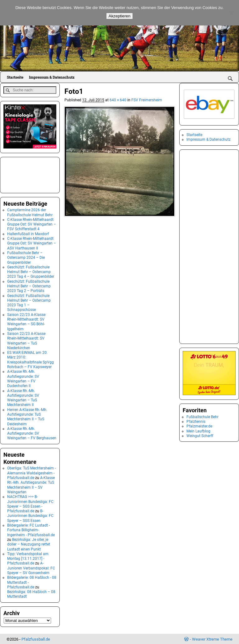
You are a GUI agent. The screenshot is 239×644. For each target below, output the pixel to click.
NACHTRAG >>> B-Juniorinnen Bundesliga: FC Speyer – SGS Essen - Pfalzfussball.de (30, 503)
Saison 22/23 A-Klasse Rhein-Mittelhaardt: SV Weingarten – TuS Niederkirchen (26, 340)
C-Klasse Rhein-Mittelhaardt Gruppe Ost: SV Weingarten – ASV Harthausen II (32, 243)
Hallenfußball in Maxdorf (28, 233)
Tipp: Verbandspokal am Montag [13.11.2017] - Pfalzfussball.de (28, 558)
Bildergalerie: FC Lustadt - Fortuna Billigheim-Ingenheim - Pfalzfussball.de (31, 530)
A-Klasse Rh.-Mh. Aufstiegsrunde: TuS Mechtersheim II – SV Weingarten (31, 484)
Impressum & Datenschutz (52, 77)
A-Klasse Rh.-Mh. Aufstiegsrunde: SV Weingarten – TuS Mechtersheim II (23, 397)
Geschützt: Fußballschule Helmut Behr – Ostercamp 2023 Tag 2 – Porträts (29, 285)
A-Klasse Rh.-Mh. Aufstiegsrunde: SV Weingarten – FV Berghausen (32, 433)
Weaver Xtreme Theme (212, 638)
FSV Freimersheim (147, 100)
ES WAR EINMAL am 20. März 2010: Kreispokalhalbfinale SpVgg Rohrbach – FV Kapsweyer (30, 359)
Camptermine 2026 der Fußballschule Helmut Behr (30, 212)
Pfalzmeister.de (199, 426)
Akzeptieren (119, 16)
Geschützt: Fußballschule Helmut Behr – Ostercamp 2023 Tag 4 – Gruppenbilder (31, 271)
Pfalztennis (196, 422)
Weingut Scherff (200, 436)
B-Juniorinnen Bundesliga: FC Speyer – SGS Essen (30, 515)
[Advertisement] (35, 174)
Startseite (15, 77)
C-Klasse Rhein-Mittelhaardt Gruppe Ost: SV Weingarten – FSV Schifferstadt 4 (32, 224)
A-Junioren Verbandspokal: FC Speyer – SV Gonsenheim (31, 567)
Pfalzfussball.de (36, 638)
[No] (231, 13)
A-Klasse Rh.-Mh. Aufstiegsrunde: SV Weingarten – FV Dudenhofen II (23, 378)
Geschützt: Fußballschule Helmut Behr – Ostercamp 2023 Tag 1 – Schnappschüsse (29, 302)
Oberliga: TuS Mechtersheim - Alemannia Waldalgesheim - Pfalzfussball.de (31, 472)
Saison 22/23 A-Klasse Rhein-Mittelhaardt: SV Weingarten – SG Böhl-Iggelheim (26, 321)
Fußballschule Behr (202, 417)
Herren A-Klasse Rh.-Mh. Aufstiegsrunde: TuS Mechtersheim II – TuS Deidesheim (27, 416)
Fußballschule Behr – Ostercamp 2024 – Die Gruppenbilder (26, 257)
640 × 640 (118, 100)
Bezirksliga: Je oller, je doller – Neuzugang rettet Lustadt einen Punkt (29, 544)
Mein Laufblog (198, 431)
